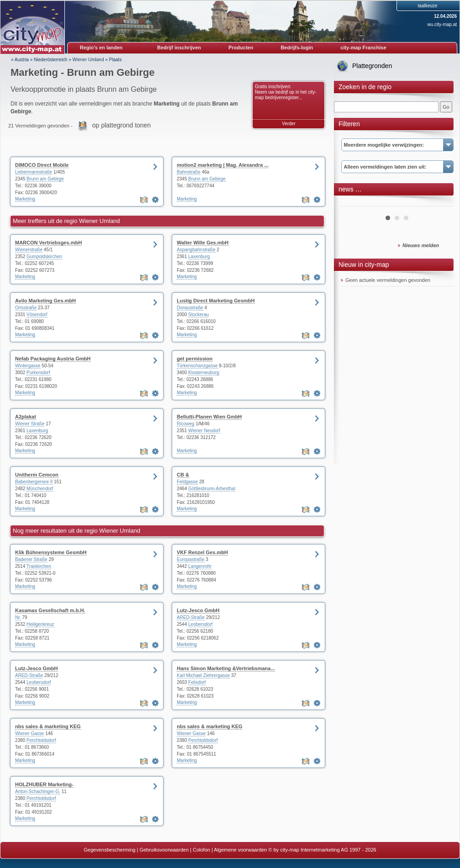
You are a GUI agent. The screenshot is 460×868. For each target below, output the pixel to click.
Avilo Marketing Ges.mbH (45, 301)
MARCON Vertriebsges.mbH (48, 243)
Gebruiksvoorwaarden (164, 850)
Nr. (18, 617)
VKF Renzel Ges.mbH (202, 552)
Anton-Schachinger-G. (38, 791)
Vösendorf (37, 315)
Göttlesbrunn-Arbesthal (212, 489)
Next (441, 203)
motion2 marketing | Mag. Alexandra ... (223, 165)
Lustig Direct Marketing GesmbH (216, 301)
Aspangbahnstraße (196, 250)
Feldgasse (187, 482)
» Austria (20, 60)
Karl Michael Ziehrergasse (203, 675)
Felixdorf (197, 682)
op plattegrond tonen (122, 125)
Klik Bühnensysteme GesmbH (51, 552)
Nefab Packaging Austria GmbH (53, 359)
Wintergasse (28, 366)
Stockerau (198, 315)
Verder (288, 124)
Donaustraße (190, 308)
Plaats (116, 60)
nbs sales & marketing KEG (48, 726)
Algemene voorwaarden (240, 850)
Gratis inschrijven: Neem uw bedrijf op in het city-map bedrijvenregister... (286, 92)
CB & (183, 475)
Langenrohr (200, 566)
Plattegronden (372, 66)
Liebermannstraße (34, 172)
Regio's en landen (101, 48)
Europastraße (191, 559)
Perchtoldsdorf (41, 740)
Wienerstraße (29, 250)
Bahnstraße (189, 172)
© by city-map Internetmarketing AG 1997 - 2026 (323, 850)
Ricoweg (185, 424)
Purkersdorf (38, 373)
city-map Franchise (363, 48)
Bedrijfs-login (297, 48)
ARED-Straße (191, 617)
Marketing (25, 199)
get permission (195, 359)
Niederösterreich (50, 60)
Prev (353, 203)
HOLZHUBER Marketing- (44, 784)
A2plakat (26, 417)
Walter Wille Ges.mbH (203, 243)
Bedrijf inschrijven (179, 48)
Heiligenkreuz (40, 624)
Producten (241, 48)
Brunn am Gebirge (45, 179)
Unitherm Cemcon (37, 475)
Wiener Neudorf (204, 431)
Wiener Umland (88, 60)
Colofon (201, 850)
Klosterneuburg (204, 373)
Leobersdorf (200, 624)
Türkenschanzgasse (197, 366)
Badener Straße (31, 559)
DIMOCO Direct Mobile (42, 165)
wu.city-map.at (442, 24)
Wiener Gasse (29, 733)
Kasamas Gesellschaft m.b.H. (50, 610)
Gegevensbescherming (109, 850)
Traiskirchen (39, 566)
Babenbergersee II (34, 482)
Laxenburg (199, 257)
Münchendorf (40, 489)
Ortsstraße (26, 308)
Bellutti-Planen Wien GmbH (209, 417)
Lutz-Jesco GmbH (198, 610)
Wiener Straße (30, 424)
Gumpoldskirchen (44, 257)
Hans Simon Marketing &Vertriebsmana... (226, 668)
